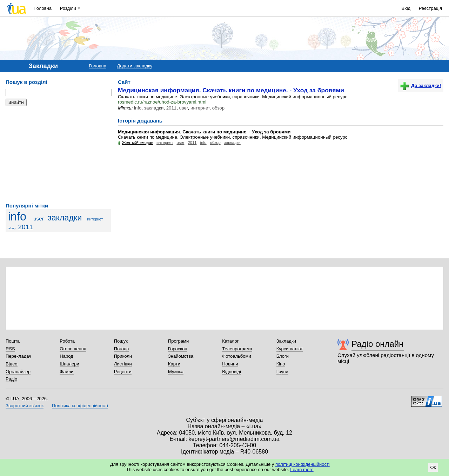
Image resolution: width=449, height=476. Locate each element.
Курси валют (290, 349)
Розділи (68, 8)
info (17, 217)
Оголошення (73, 349)
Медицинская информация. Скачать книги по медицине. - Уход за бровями (231, 90)
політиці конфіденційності (303, 464)
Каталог (230, 341)
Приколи (123, 356)
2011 (26, 227)
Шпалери (69, 364)
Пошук (121, 341)
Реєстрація (430, 8)
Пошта (13, 341)
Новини (230, 364)
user (39, 219)
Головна (43, 8)
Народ (66, 356)
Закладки (286, 341)
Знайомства (181, 356)
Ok (433, 467)
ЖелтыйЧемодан (138, 143)
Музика (176, 372)
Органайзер (18, 372)
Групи (282, 372)
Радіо (11, 379)
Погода (122, 349)
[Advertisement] (58, 154)
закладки (65, 218)
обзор (12, 228)
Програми (178, 341)
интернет (95, 219)
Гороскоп (177, 349)
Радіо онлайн (378, 344)
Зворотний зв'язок (25, 406)
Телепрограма (237, 349)
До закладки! (421, 85)
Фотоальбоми (236, 356)
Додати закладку (135, 66)
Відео (12, 364)
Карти (174, 364)
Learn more (302, 470)
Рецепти (123, 372)
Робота (67, 341)
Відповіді (232, 372)
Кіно (281, 364)
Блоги (283, 356)
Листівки (123, 364)
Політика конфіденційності (80, 406)
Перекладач (18, 356)
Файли (66, 372)
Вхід (406, 8)
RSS (10, 349)
